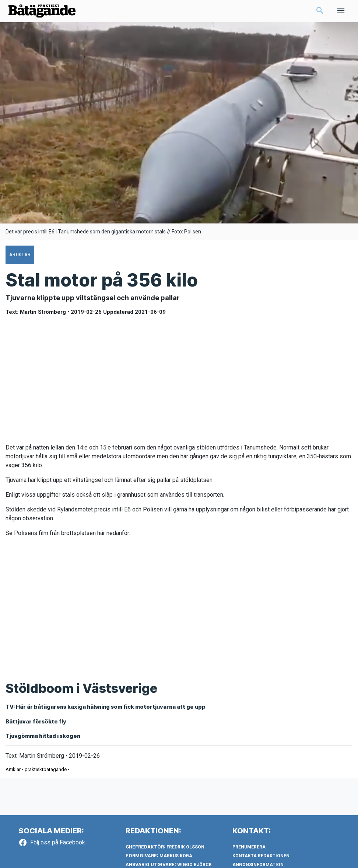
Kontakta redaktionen (261, 862)
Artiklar (13, 775)
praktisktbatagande (46, 775)
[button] (320, 13)
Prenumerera (249, 853)
